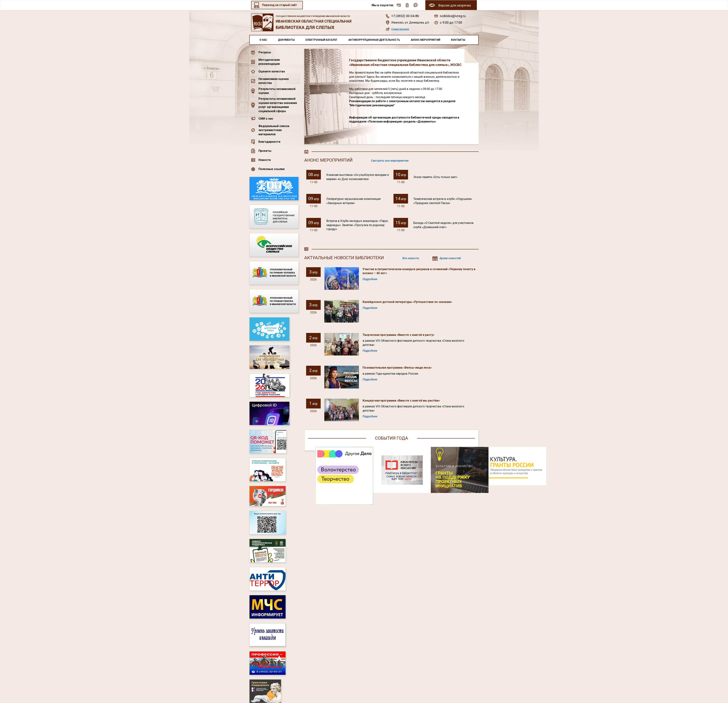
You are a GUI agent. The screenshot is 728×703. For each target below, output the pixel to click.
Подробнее (370, 279)
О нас (263, 40)
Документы (286, 40)
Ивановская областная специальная (316, 23)
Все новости (411, 258)
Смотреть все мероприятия (390, 161)
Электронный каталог (321, 40)
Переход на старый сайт (280, 5)
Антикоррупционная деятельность (374, 40)
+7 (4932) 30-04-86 (405, 16)
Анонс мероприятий (426, 40)
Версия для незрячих (455, 5)
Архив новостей (450, 258)
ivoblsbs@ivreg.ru (453, 16)
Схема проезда (400, 29)
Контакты (458, 40)
